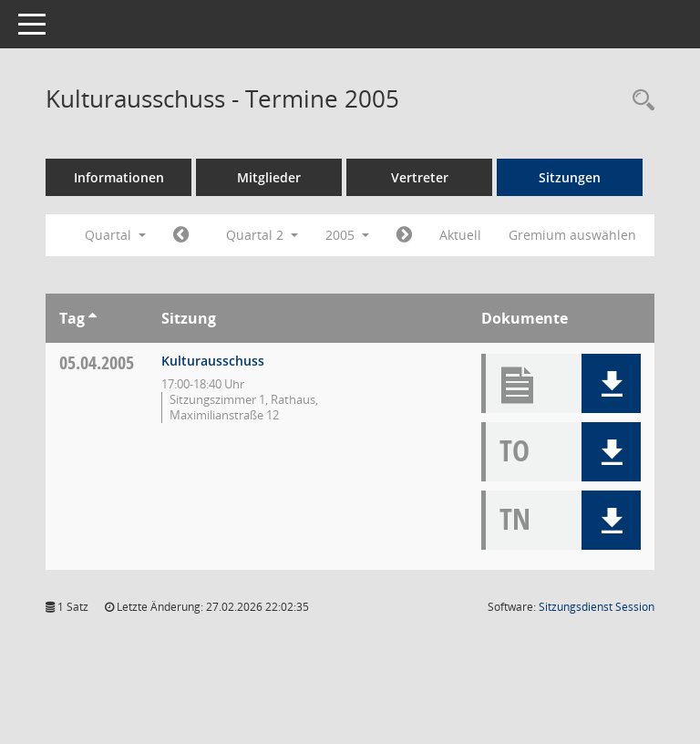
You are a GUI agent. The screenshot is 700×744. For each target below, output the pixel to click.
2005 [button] (347, 235)
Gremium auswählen (572, 235)
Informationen (119, 177)
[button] (611, 383)
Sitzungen (570, 177)
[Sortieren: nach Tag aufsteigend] (93, 318)
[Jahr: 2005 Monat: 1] (181, 235)
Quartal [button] (115, 235)
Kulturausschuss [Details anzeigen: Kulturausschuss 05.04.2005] (213, 361)
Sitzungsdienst (597, 607)
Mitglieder (269, 177)
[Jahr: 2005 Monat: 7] (404, 235)
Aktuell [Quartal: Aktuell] (460, 235)
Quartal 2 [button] (262, 235)
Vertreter (420, 177)
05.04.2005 (97, 362)
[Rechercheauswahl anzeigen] (639, 101)
